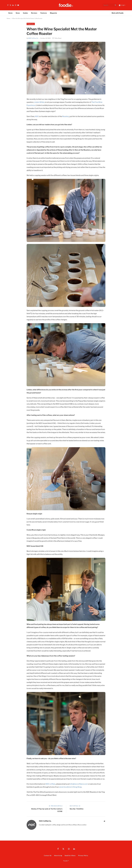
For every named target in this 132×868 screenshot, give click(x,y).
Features (44, 13)
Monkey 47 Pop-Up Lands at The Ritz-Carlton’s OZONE (47, 810)
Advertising (58, 856)
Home (10, 13)
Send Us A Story (70, 856)
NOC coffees (50, 784)
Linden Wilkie (39, 102)
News (18, 13)
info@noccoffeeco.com (79, 784)
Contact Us (48, 856)
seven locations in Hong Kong (70, 787)
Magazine (53, 13)
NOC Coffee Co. (33, 38)
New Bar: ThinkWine (77, 809)
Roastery (66, 116)
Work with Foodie (118, 13)
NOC (37, 116)
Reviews (34, 13)
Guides (25, 13)
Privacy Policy (83, 856)
